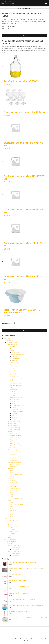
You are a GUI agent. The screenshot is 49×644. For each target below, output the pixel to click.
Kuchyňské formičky (15, 438)
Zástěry (10, 537)
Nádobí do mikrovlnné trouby (17, 505)
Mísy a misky (13, 486)
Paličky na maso (14, 381)
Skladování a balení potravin (15, 452)
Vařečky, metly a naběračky (17, 411)
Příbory (12, 493)
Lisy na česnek (15, 399)
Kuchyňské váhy (15, 549)
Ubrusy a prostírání (13, 527)
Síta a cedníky (13, 389)
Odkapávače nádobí (15, 428)
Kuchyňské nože (16, 359)
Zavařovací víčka (14, 517)
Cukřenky (12, 476)
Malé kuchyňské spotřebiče (15, 545)
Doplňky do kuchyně (12, 342)
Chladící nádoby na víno (16, 474)
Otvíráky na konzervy (17, 377)
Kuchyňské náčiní (13, 345)
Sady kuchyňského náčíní (16, 385)
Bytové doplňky (9, 340)
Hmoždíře (12, 349)
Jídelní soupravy (14, 482)
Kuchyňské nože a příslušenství (18, 355)
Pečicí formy (13, 442)
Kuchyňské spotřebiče (11, 541)
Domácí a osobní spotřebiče (10, 539)
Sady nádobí (13, 511)
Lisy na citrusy (15, 401)
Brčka (11, 470)
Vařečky (14, 420)
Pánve (11, 507)
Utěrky (10, 535)
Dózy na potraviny (14, 456)
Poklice (12, 509)
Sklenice (12, 495)
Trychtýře (14, 395)
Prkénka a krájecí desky (16, 383)
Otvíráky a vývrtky (14, 375)
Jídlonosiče (13, 458)
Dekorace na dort (14, 434)
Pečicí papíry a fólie (15, 444)
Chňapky (10, 523)
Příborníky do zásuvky (15, 430)
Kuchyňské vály (14, 440)
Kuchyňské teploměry (17, 369)
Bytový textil (8, 519)
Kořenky (12, 484)
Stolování (11, 468)
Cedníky (14, 391)
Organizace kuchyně (13, 426)
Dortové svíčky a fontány (16, 436)
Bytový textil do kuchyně (13, 521)
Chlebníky (12, 454)
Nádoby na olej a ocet (15, 489)
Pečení (10, 432)
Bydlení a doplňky (8, 338)
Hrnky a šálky (13, 480)
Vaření (10, 501)
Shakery (12, 387)
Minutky (14, 371)
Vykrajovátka (13, 448)
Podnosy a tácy (14, 490)
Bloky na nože (15, 357)
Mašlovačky (14, 413)
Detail (9, 84)
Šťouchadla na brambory (18, 405)
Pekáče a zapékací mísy (16, 446)
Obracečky (14, 418)
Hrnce (11, 503)
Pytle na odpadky (13, 450)
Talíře (11, 497)
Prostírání (12, 529)
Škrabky (14, 403)
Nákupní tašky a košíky (14, 422)
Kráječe (12, 351)
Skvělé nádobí (6, 2)
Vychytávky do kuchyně (16, 547)
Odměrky (14, 373)
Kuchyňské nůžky (14, 363)
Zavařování (11, 513)
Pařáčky (14, 393)
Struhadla (14, 407)
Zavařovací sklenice (15, 515)
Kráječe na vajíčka (16, 353)
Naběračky (14, 415)
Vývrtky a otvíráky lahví (17, 379)
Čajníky (12, 472)
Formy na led (13, 347)
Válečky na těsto (14, 409)
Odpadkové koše (12, 424)
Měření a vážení (14, 367)
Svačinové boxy (14, 460)
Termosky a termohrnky (16, 499)
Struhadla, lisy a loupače (16, 397)
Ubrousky (11, 525)
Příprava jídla (10, 543)
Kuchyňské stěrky (14, 365)
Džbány (12, 478)
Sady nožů (14, 361)
